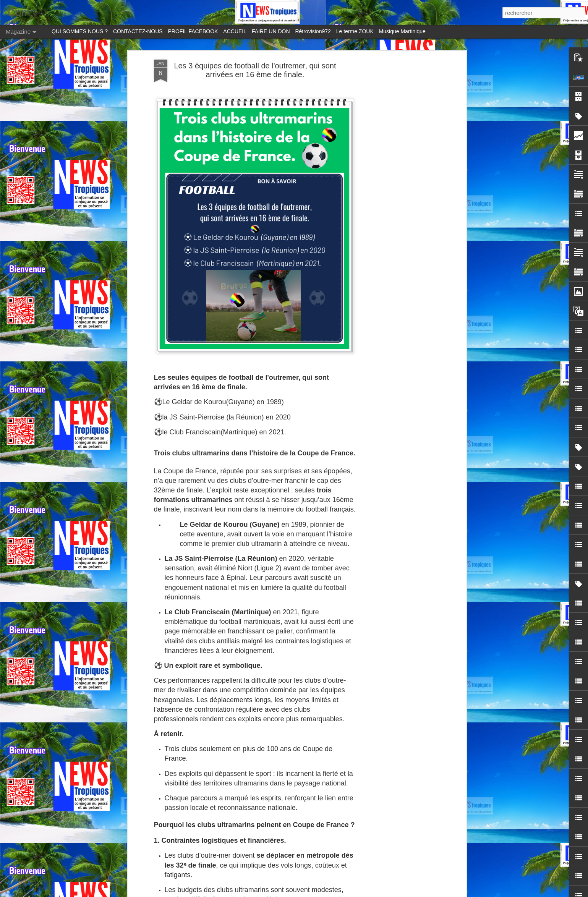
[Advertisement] (398, 180)
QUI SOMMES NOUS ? (80, 31)
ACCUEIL (235, 31)
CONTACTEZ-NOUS (138, 31)
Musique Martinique (402, 31)
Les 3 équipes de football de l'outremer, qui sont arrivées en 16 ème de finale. (255, 70)
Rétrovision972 (313, 31)
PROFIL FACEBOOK (193, 31)
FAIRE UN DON (271, 31)
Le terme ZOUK (355, 31)
